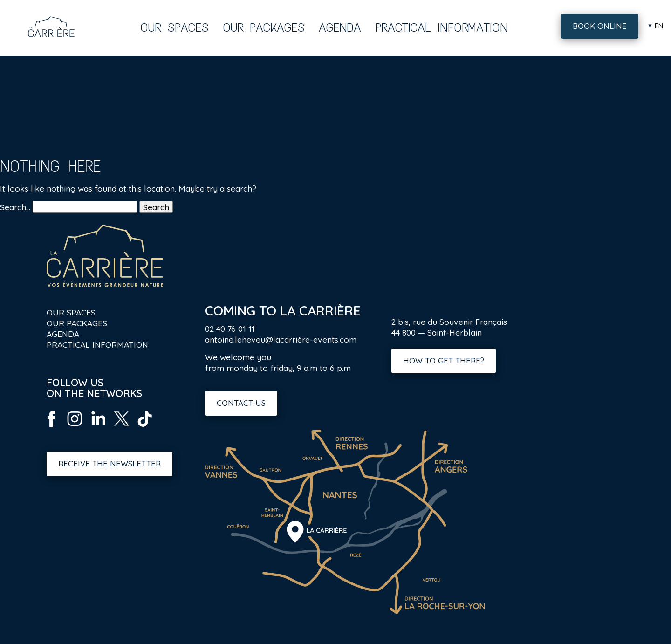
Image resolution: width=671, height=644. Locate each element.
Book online (600, 26)
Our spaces (175, 27)
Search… (15, 207)
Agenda (340, 27)
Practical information (442, 27)
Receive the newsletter (110, 463)
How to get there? (444, 360)
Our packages (264, 27)
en (659, 26)
